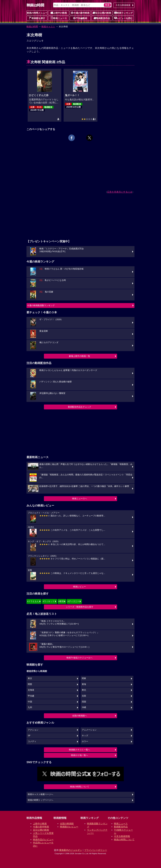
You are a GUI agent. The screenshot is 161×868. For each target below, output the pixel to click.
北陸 (84, 696)
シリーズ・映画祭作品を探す (80, 607)
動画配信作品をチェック (80, 407)
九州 (30, 707)
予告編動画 (80, 18)
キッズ (85, 736)
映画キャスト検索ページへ (40, 794)
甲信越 (31, 696)
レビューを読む (123, 18)
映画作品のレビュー (43, 840)
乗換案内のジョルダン (71, 850)
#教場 (61, 601)
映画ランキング (123, 13)
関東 (84, 678)
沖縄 (84, 707)
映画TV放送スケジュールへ (80, 658)
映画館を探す (37, 18)
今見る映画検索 (123, 5)
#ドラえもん (33, 601)
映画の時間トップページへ (40, 800)
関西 (30, 684)
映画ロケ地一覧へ (80, 755)
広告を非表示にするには (120, 192)
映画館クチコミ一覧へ (80, 750)
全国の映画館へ (80, 716)
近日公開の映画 (102, 13)
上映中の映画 (59, 13)
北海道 (31, 690)
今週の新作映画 (80, 13)
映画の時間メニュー (37, 13)
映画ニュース (59, 18)
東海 (84, 684)
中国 (30, 702)
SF (29, 736)
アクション (33, 730)
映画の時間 (32, 27)
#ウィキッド (49, 601)
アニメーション (89, 730)
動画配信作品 (102, 18)
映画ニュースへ (80, 499)
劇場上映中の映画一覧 (80, 356)
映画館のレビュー (69, 827)
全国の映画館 (67, 824)
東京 (30, 678)
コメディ (32, 741)
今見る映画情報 (122, 836)
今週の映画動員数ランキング (41, 305)
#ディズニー (73, 601)
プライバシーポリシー (96, 850)
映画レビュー (80, 587)
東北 (84, 690)
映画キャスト (48, 27)
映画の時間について (80, 787)
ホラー (85, 741)
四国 (84, 702)
